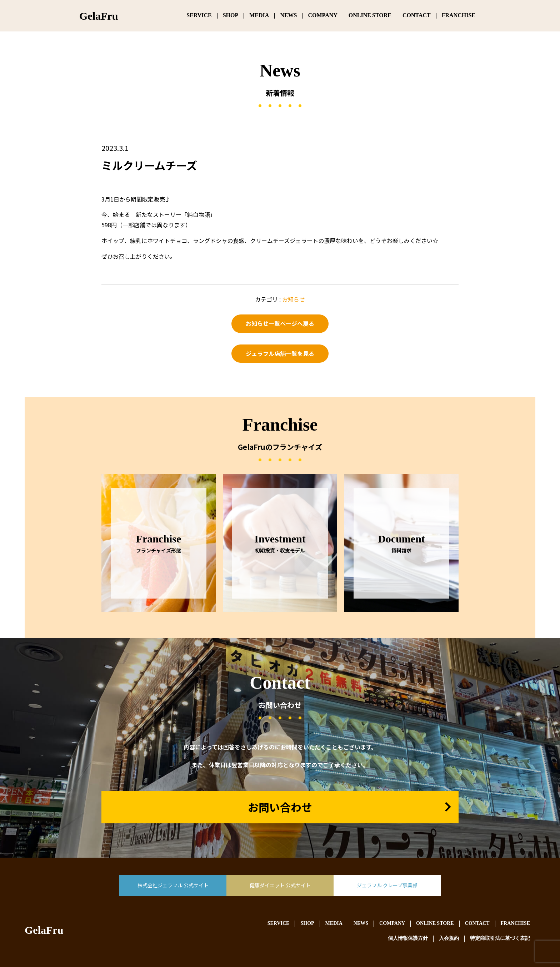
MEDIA (259, 16)
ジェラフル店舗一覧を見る (280, 353)
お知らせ (294, 299)
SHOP (231, 16)
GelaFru (44, 931)
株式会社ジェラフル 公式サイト (173, 885)
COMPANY (323, 16)
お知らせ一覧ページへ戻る (280, 323)
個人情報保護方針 (408, 939)
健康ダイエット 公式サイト (280, 885)
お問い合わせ (280, 807)
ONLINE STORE (370, 16)
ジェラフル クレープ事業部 (387, 885)
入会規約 (449, 939)
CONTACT (417, 16)
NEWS (288, 16)
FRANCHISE (459, 16)
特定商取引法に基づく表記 (500, 939)
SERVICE (199, 16)
